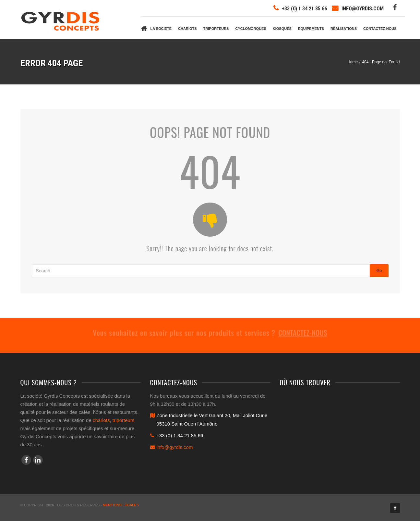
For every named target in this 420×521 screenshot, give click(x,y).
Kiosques (282, 29)
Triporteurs (216, 29)
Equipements (311, 29)
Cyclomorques (251, 29)
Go (379, 271)
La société (161, 29)
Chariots (187, 29)
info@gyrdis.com (363, 9)
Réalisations (344, 29)
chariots (101, 420)
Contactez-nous (380, 29)
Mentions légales (121, 505)
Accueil (144, 28)
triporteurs (124, 420)
